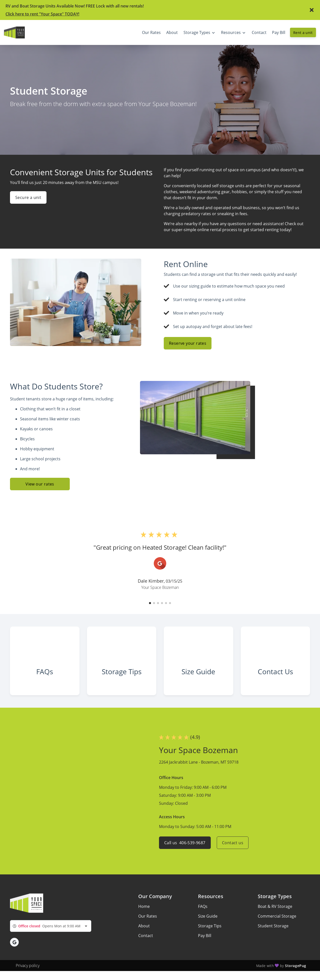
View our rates (40, 484)
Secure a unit (28, 197)
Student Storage (273, 926)
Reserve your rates (188, 343)
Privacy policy (28, 966)
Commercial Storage (277, 916)
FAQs (203, 906)
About (144, 926)
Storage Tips (210, 926)
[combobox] (51, 926)
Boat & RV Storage (275, 906)
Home (144, 906)
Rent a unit (303, 33)
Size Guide (208, 916)
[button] (150, 603)
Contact (146, 936)
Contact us (233, 843)
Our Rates (148, 916)
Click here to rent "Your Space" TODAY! (42, 14)
